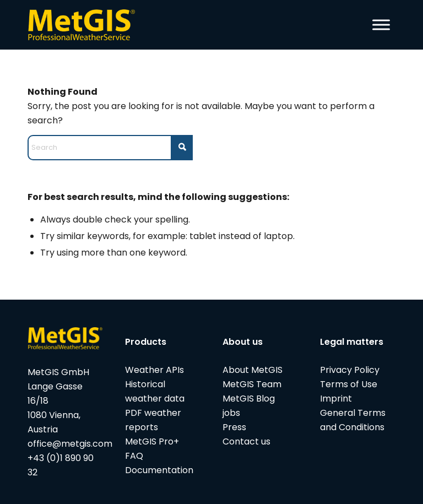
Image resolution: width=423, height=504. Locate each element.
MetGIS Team (252, 384)
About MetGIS (253, 370)
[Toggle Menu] (381, 25)
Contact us (246, 441)
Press (234, 427)
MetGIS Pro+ (152, 441)
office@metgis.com (70, 444)
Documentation (159, 470)
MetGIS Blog (249, 399)
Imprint (336, 399)
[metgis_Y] (84, 25)
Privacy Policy (350, 370)
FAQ (134, 456)
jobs (231, 413)
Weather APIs (154, 370)
